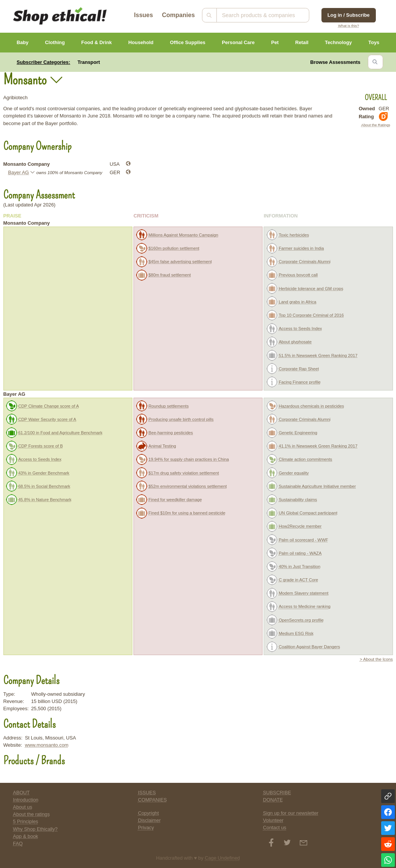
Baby (23, 42)
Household (141, 42)
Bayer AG (18, 172)
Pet (275, 42)
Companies (178, 15)
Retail (302, 42)
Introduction (26, 800)
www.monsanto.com (47, 745)
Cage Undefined (222, 858)
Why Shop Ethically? (35, 829)
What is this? (349, 26)
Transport (89, 62)
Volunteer (273, 820)
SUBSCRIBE (277, 793)
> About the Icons (376, 659)
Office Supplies (188, 42)
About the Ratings (376, 125)
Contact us (274, 828)
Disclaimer (149, 820)
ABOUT (21, 793)
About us (23, 807)
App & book (25, 836)
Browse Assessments (336, 62)
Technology (338, 42)
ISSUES (147, 793)
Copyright (149, 813)
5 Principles (25, 821)
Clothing (55, 42)
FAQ (18, 843)
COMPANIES (153, 800)
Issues (143, 15)
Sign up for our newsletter (291, 813)
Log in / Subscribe (349, 15)
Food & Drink (97, 42)
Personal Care (238, 42)
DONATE (273, 800)
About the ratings (31, 814)
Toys (374, 42)
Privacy (146, 828)
